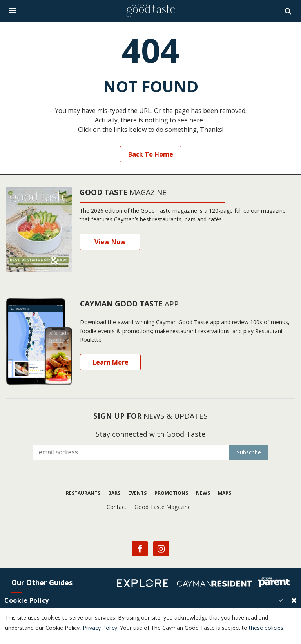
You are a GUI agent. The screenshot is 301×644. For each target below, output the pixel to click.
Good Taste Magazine (163, 507)
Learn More (111, 362)
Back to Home (151, 154)
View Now (110, 242)
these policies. (267, 628)
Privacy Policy (100, 628)
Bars (114, 493)
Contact (117, 507)
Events (137, 493)
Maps (225, 493)
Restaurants (83, 493)
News (203, 493)
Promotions (171, 493)
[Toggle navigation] (12, 11)
